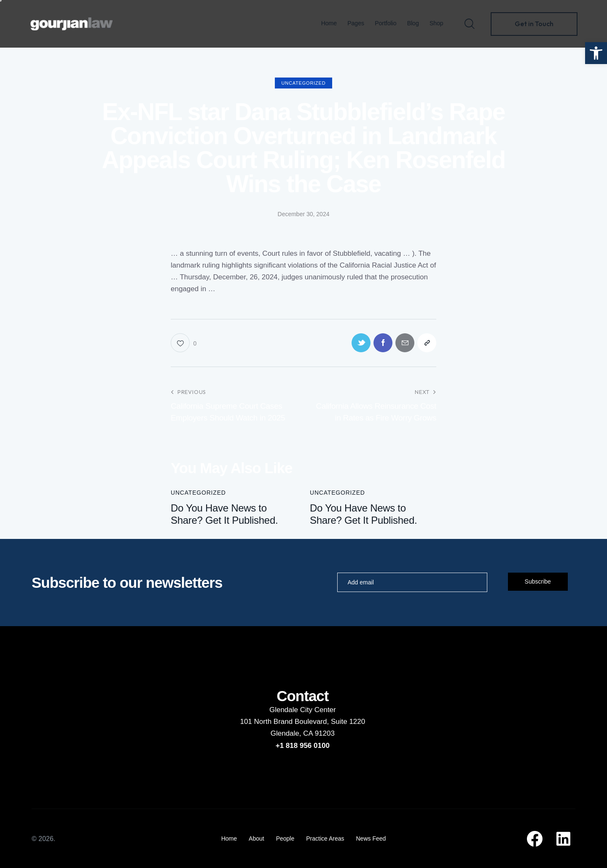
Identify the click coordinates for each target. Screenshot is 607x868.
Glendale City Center (303, 710)
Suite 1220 (348, 722)
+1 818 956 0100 (303, 746)
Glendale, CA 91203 (303, 733)
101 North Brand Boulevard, (285, 722)
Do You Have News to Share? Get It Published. (224, 514)
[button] (596, 53)
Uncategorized (304, 83)
